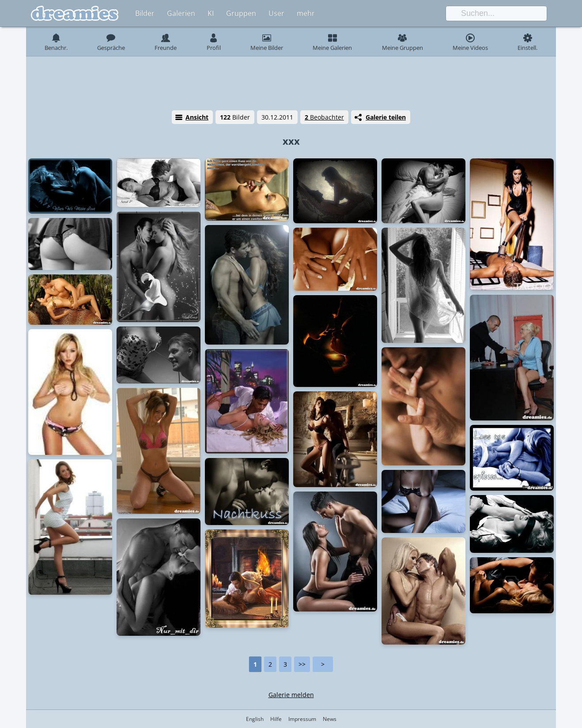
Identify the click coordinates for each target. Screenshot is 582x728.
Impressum (302, 719)
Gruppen (241, 13)
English (255, 719)
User (276, 13)
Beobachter (324, 117)
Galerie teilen (386, 117)
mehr (306, 13)
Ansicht (197, 117)
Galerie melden (291, 695)
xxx (291, 141)
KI (211, 13)
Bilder (145, 13)
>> (302, 664)
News (330, 719)
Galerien (181, 13)
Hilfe (276, 719)
